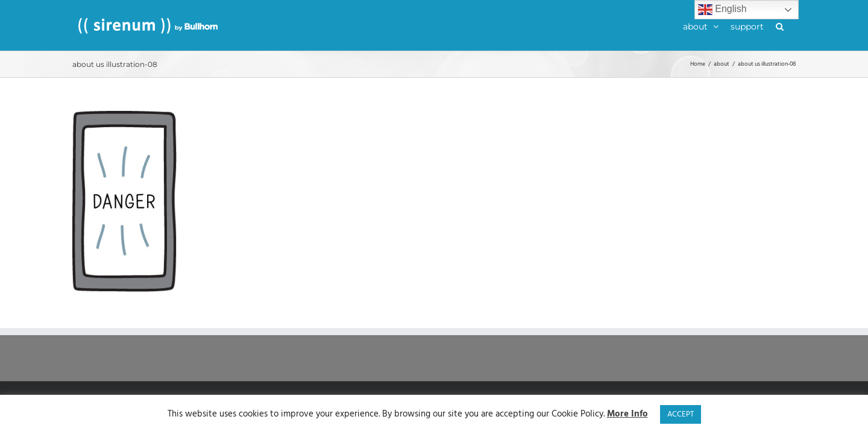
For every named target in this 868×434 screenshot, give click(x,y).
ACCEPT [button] (681, 414)
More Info (627, 414)
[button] (792, 25)
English (722, 10)
